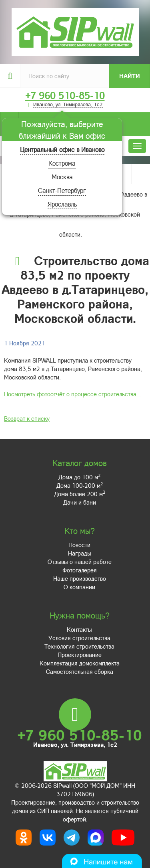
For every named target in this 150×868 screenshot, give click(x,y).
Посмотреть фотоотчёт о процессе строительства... (73, 394)
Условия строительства (79, 638)
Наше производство (80, 578)
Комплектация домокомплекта (80, 663)
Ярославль (62, 204)
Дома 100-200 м (80, 485)
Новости (79, 545)
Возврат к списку (27, 418)
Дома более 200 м (80, 494)
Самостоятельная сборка (80, 671)
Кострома (62, 163)
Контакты (79, 629)
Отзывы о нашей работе (80, 562)
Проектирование (80, 655)
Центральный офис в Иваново (62, 149)
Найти (130, 76)
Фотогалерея (80, 570)
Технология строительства (79, 646)
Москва (62, 177)
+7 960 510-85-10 (65, 95)
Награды (80, 553)
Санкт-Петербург (62, 190)
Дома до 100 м (79, 477)
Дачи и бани (80, 502)
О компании (79, 587)
